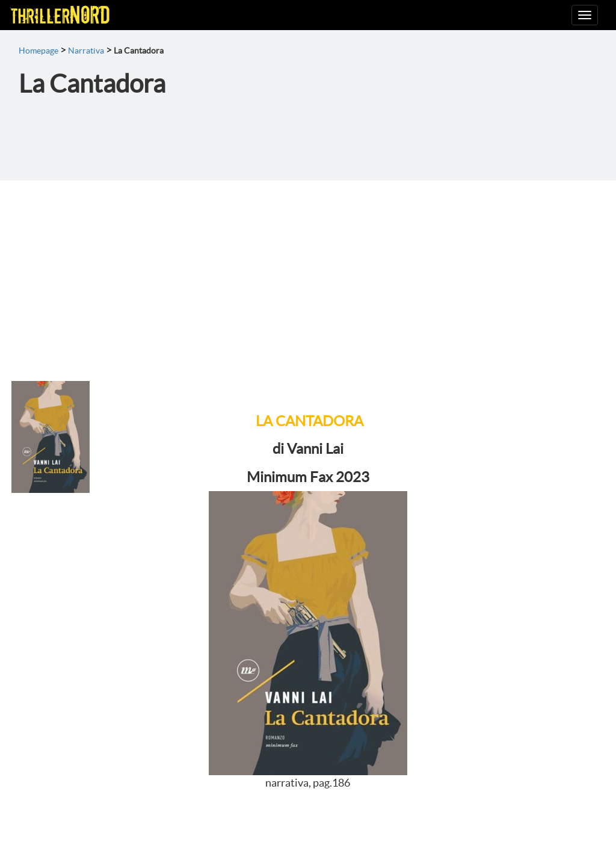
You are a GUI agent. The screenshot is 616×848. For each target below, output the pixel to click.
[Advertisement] (308, 271)
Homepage (38, 51)
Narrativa (86, 51)
